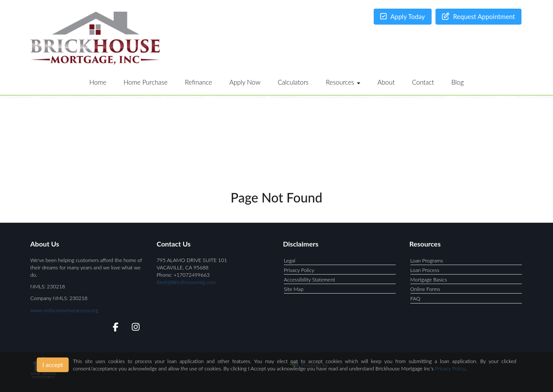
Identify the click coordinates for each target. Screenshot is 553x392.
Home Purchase (146, 82)
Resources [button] (343, 82)
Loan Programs (427, 261)
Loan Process (425, 270)
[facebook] (113, 328)
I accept (53, 365)
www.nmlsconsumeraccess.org (64, 310)
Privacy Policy (299, 270)
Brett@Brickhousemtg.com (186, 282)
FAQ (415, 299)
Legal (289, 261)
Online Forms (425, 289)
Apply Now (245, 82)
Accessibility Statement (310, 280)
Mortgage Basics (429, 280)
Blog (458, 82)
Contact (423, 82)
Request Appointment (478, 16)
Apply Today (403, 16)
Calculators (293, 82)
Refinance (199, 82)
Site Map (294, 289)
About (386, 82)
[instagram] (134, 328)
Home (98, 82)
